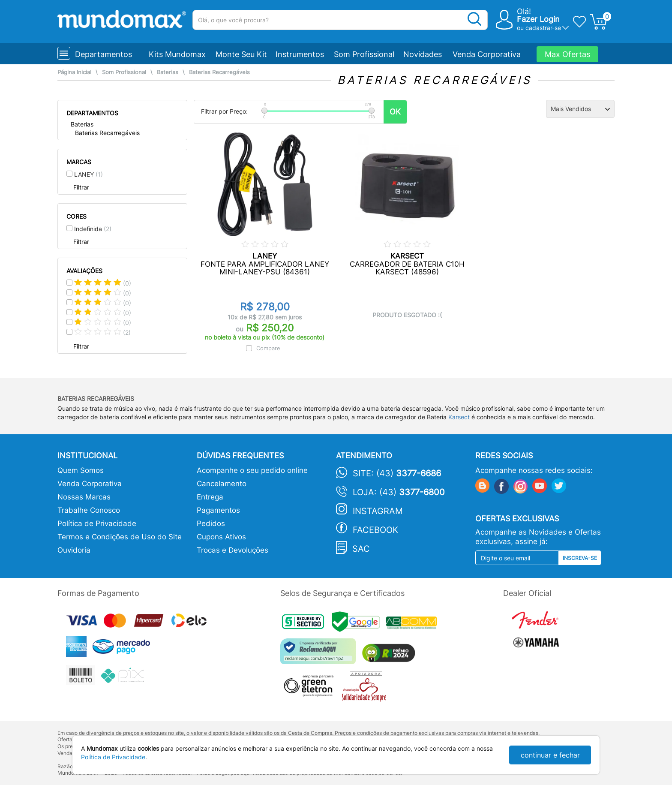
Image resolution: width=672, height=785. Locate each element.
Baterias (168, 72)
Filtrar (81, 187)
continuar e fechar (550, 755)
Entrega (210, 497)
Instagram (378, 511)
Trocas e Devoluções (232, 550)
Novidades (423, 54)
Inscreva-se (580, 558)
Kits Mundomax (177, 54)
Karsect (459, 417)
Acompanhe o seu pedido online (252, 470)
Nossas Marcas (84, 497)
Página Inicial (74, 72)
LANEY (88, 174)
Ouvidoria (74, 550)
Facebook (375, 530)
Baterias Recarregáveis (219, 72)
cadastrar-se (543, 28)
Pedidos (211, 523)
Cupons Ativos (221, 537)
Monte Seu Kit (241, 54)
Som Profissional (364, 54)
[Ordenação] (580, 109)
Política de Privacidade (97, 523)
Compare (268, 348)
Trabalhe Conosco (89, 510)
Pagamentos (218, 510)
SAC (361, 549)
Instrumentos (300, 54)
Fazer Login (538, 19)
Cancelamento (222, 484)
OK (395, 112)
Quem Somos (81, 470)
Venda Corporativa (487, 54)
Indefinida (93, 229)
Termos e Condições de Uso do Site (120, 537)
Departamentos (103, 54)
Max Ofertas (567, 54)
